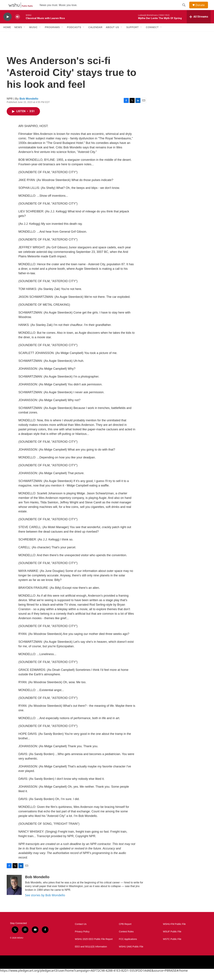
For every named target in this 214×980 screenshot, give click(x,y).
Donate (202, 9)
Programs (52, 35)
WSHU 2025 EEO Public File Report (94, 947)
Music (33, 35)
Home (7, 35)
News (18, 35)
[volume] (18, 24)
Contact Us (81, 932)
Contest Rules (126, 939)
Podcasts (74, 35)
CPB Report (125, 932)
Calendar (95, 35)
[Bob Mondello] (14, 892)
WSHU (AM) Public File (131, 954)
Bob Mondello (29, 106)
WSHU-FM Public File (174, 932)
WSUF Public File (172, 939)
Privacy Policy (82, 939)
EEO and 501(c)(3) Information (91, 954)
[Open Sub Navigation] (25, 35)
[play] (8, 24)
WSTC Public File (172, 947)
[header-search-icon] (185, 9)
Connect (152, 35)
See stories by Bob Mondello (45, 903)
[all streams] (199, 24)
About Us (112, 35)
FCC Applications (128, 947)
